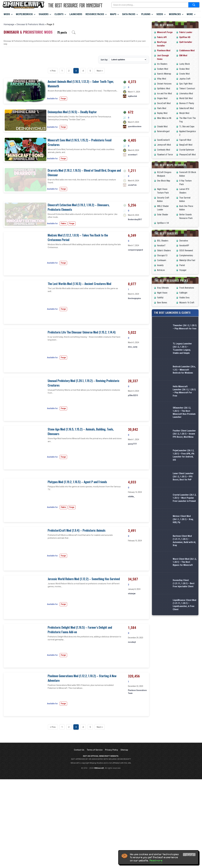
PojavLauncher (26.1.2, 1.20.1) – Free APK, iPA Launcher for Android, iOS (184, 455)
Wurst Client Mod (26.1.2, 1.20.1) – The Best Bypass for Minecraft (185, 562)
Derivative (184, 241)
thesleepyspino (134, 373)
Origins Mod (162, 98)
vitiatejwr (132, 668)
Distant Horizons (164, 84)
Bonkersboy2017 (135, 276)
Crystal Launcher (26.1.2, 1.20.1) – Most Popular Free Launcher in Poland (185, 498)
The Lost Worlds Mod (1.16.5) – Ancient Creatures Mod (79, 358)
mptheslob (132, 96)
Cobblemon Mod (187, 51)
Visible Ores (184, 298)
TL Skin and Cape (187, 127)
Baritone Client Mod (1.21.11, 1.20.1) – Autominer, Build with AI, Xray (184, 541)
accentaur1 (133, 175)
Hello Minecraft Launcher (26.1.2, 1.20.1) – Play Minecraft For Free (184, 391)
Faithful (160, 298)
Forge (63, 99)
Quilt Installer (186, 42)
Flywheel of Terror (165, 155)
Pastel (182, 265)
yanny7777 (132, 519)
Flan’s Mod (162, 108)
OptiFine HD (185, 37)
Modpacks (175, 14)
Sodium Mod (163, 69)
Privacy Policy (112, 825)
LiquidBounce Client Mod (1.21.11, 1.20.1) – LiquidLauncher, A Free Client (184, 605)
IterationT (161, 246)
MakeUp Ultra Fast (187, 260)
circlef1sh (132, 223)
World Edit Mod (186, 98)
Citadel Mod (162, 127)
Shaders (44, 14)
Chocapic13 (162, 255)
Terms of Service (95, 825)
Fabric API (162, 37)
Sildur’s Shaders (164, 250)
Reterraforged (163, 131)
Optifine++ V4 (163, 223)
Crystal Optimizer (187, 150)
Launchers (76, 14)
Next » (100, 71)
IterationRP (184, 246)
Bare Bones (162, 303)
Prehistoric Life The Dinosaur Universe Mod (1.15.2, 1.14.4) (82, 407)
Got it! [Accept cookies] (189, 855)
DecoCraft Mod (164, 103)
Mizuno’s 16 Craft (187, 303)
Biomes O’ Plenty (187, 103)
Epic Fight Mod (186, 84)
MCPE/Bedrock (24, 14)
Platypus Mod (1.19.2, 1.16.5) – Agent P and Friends (77, 557)
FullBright (183, 293)
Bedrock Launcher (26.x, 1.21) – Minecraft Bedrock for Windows (184, 370)
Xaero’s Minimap (164, 74)
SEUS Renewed (186, 250)
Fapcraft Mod (185, 140)
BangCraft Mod (186, 145)
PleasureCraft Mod (187, 155)
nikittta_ (131, 571)
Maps (113, 14)
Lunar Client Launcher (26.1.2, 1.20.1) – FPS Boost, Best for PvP (183, 476)
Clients (59, 14)
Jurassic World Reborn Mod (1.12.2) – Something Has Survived (84, 654)
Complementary (186, 255)
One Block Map (164, 181)
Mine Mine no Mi (164, 118)
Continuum (162, 260)
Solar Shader (163, 215)
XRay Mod (162, 79)
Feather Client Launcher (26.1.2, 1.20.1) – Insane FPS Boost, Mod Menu (184, 434)
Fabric (63, 289)
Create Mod (184, 74)
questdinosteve (135, 126)
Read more (156, 861)
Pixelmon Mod (164, 51)
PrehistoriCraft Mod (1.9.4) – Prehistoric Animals (77, 605)
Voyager (183, 270)
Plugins (146, 14)
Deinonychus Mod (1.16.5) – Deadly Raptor (72, 112)
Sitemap (124, 825)
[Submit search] (194, 5)
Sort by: (104, 60)
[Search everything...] (150, 5)
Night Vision (162, 293)
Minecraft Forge (165, 32)
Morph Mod (184, 113)
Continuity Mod (164, 150)
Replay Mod (162, 113)
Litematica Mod (186, 93)
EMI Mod (183, 55)
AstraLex (161, 270)
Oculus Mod (184, 69)
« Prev (53, 71)
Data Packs (129, 14)
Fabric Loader (186, 32)
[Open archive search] (74, 32)
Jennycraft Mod (164, 145)
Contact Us (79, 825)
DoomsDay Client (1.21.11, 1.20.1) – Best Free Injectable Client (184, 583)
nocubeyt (132, 717)
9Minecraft (99, 843)
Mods (7, 14)
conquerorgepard (135, 325)
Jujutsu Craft (185, 79)
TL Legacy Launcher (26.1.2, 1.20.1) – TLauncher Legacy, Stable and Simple (182, 348)
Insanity (160, 265)
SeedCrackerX (163, 140)
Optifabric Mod (164, 89)
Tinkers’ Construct (187, 89)
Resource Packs (95, 14)
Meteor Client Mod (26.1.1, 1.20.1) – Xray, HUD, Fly (183, 519)
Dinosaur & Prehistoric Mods (31, 24)
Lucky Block (185, 64)
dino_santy (133, 422)
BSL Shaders (163, 241)
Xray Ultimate (163, 288)
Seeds (160, 14)
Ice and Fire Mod (164, 93)
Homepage (9, 24)
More (190, 14)
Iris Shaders (162, 64)
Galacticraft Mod (186, 108)
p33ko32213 (133, 470)
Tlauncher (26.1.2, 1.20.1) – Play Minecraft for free (185, 327)
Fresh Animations (187, 288)
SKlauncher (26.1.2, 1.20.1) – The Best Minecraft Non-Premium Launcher (184, 412)
